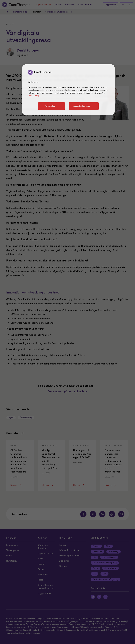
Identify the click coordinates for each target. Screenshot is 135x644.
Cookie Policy (33, 96)
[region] (68, 90)
